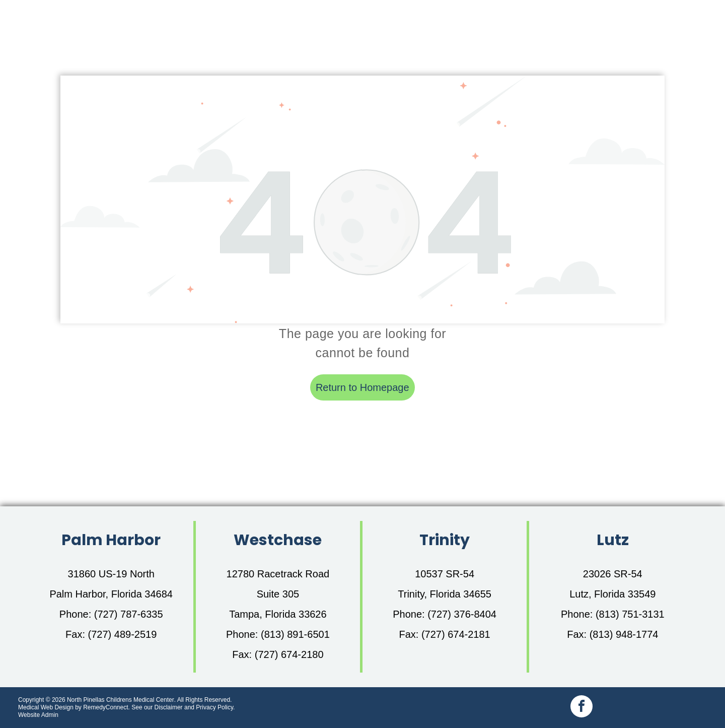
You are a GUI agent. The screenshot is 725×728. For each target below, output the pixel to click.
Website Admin (38, 715)
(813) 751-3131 (630, 614)
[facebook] (582, 708)
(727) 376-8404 (462, 614)
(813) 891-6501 (295, 634)
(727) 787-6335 (129, 614)
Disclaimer (169, 707)
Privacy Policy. (215, 707)
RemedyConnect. (106, 707)
